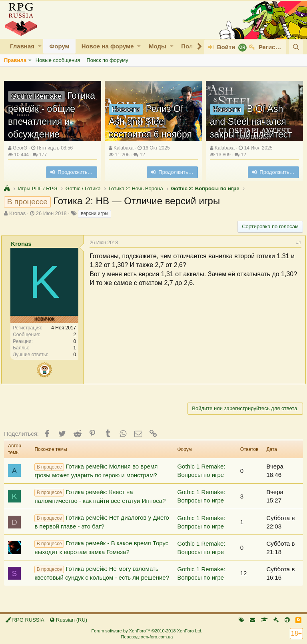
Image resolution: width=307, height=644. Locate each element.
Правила (15, 60)
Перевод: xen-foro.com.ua (147, 637)
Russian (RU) (69, 620)
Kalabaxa (124, 148)
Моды (157, 46)
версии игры (95, 213)
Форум (59, 46)
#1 (296, 243)
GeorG (20, 148)
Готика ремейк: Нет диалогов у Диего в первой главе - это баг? (102, 522)
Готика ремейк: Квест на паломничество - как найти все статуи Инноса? (100, 496)
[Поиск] (296, 47)
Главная (22, 46)
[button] (40, 46)
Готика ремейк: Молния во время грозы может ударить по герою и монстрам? (96, 471)
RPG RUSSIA (25, 620)
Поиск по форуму (107, 60)
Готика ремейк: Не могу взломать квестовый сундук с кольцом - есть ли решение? (102, 573)
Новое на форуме (108, 46)
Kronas (17, 213)
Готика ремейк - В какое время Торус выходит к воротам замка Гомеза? (101, 547)
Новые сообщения (58, 60)
